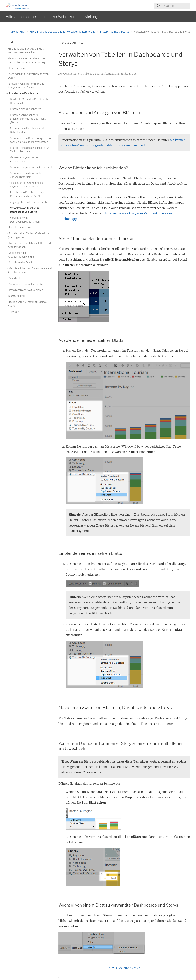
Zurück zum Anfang (124, 968)
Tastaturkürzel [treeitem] (16, 296)
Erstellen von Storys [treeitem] (20, 228)
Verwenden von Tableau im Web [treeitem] (26, 284)
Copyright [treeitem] (14, 312)
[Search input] (177, 6)
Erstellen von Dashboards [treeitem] (23, 93)
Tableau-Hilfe (15, 32)
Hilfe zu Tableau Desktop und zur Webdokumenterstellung (63, 32)
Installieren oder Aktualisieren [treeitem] (25, 290)
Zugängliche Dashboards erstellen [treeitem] (30, 202)
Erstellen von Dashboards (115, 32)
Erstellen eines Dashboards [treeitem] (26, 109)
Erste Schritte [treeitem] (16, 68)
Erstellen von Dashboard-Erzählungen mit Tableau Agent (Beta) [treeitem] (28, 119)
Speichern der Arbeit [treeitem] (20, 263)
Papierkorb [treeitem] (14, 278)
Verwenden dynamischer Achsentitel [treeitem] (31, 167)
